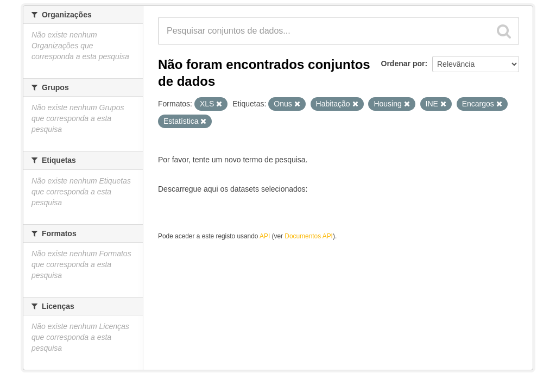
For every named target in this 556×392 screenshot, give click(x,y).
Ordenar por (403, 64)
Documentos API (309, 236)
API (265, 236)
